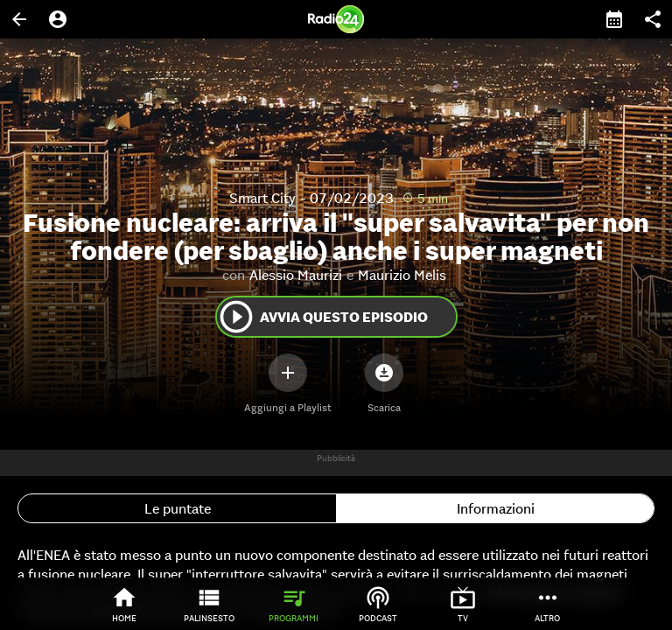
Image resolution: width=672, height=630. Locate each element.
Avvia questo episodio (322, 317)
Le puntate (178, 508)
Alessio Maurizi (296, 275)
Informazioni (496, 508)
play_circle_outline (236, 317)
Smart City (262, 198)
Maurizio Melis (402, 275)
